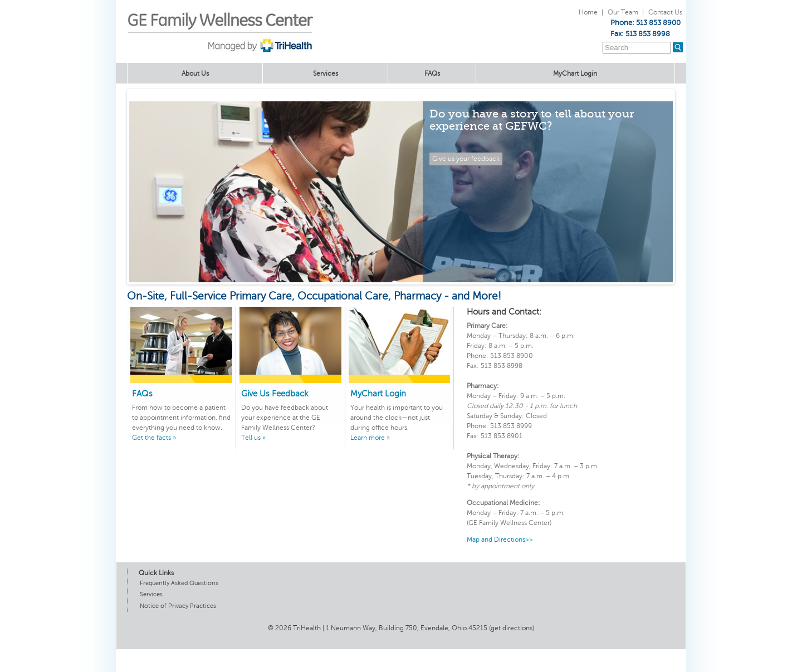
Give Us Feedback (275, 394)
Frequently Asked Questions (179, 583)
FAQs (432, 73)
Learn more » (370, 438)
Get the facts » (154, 438)
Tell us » (253, 438)
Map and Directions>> (500, 539)
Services (326, 73)
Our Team (623, 12)
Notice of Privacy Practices (178, 606)
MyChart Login (575, 73)
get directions (512, 628)
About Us (195, 73)
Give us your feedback (466, 159)
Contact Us (665, 12)
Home (588, 12)
